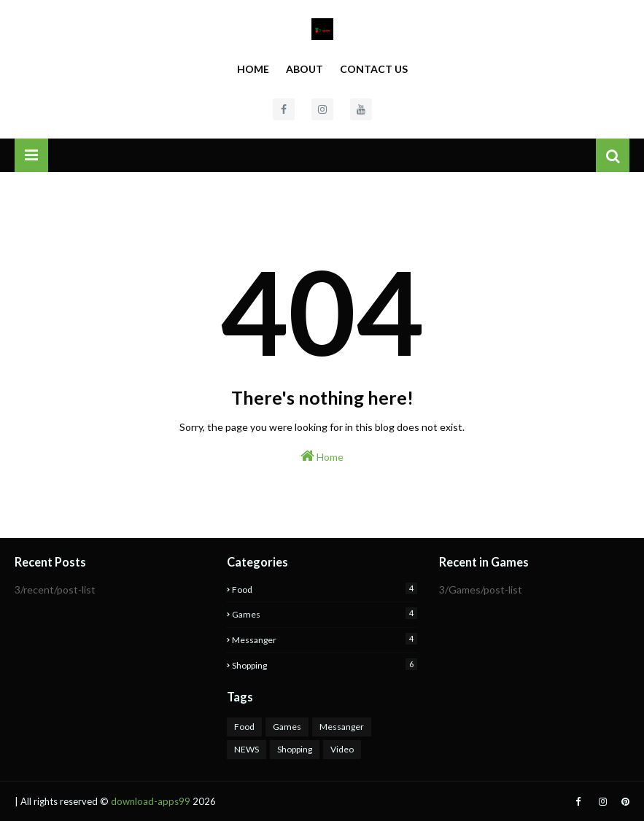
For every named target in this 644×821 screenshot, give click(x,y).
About (304, 69)
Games (325, 614)
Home (253, 69)
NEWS (247, 749)
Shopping (325, 665)
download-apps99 (151, 801)
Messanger (325, 639)
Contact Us (374, 69)
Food (325, 589)
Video (342, 749)
